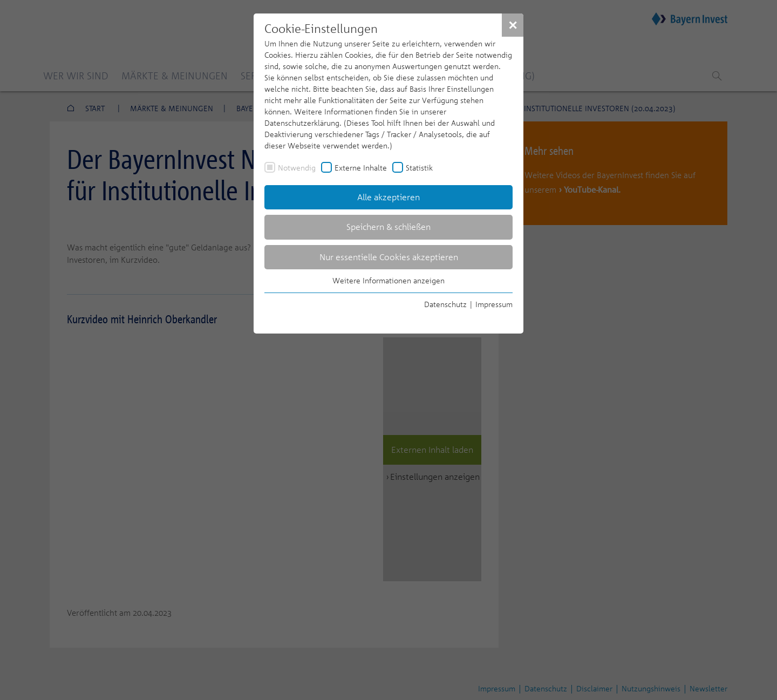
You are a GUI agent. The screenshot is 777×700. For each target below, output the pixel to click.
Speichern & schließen (388, 227)
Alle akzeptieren (388, 197)
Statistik (419, 168)
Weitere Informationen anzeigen (388, 280)
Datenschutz (445, 304)
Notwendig (297, 168)
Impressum (494, 304)
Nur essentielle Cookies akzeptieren (389, 257)
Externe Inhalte (361, 168)
